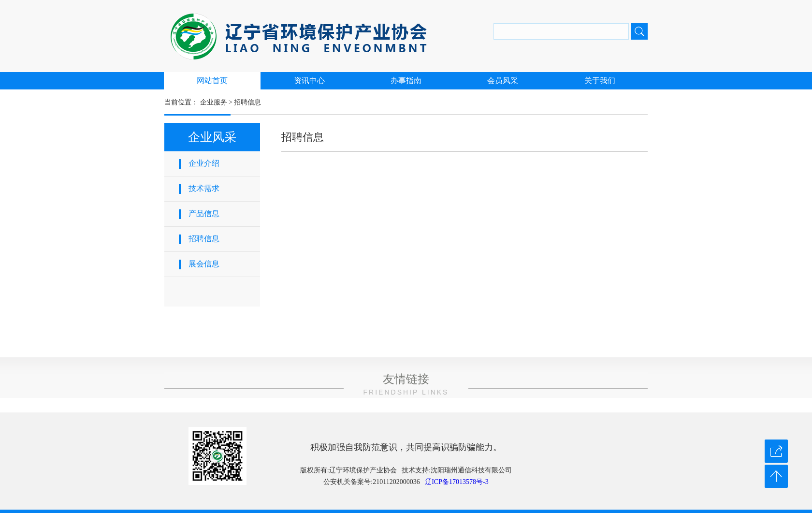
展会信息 (204, 264)
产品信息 (204, 213)
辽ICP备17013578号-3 (457, 482)
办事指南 (406, 81)
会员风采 (503, 81)
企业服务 (214, 102)
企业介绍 (204, 163)
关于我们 (600, 81)
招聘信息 (247, 102)
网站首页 (212, 81)
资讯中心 (309, 81)
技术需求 (204, 188)
